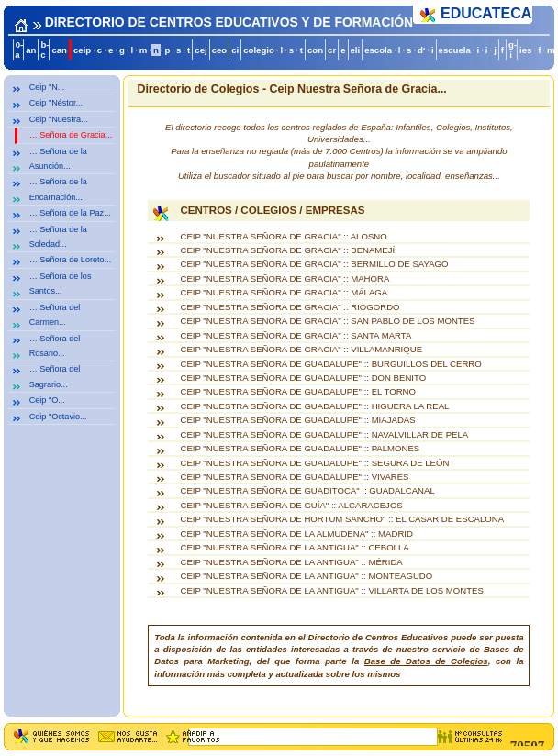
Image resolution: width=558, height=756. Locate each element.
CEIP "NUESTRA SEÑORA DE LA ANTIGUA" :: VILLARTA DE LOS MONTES (331, 590)
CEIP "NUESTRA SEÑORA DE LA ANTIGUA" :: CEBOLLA (294, 547)
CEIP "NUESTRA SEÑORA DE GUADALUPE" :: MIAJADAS (297, 420)
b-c (45, 50)
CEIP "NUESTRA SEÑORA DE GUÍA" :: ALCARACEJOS (291, 505)
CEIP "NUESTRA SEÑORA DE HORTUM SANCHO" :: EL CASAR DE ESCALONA (342, 519)
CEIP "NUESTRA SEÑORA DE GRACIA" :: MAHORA (285, 278)
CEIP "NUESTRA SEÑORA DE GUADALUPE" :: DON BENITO (303, 378)
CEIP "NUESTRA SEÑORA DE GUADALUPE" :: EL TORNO (298, 391)
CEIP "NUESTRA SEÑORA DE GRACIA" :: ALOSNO (283, 236)
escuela (455, 50)
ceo (220, 50)
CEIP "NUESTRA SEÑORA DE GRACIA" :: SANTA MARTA (296, 335)
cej (201, 50)
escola (378, 50)
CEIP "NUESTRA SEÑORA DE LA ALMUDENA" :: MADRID (296, 534)
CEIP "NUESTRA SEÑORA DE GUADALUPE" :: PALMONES (300, 448)
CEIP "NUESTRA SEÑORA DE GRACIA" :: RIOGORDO (290, 307)
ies (525, 50)
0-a (19, 50)
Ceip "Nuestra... (59, 119)
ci (235, 50)
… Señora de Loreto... (71, 260)
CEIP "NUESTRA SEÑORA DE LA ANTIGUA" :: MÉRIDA (291, 562)
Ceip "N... (47, 87)
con (315, 50)
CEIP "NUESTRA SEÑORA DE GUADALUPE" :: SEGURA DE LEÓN (314, 463)
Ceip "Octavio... (58, 417)
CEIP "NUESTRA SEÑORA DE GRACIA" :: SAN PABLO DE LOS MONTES (327, 321)
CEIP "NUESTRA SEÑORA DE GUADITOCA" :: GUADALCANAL (307, 490)
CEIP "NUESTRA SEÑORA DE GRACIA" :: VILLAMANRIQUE (301, 349)
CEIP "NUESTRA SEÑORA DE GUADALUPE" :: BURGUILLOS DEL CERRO (330, 364)
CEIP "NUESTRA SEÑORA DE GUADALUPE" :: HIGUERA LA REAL (314, 406)
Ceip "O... (47, 400)
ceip (82, 50)
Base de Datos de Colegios (426, 661)
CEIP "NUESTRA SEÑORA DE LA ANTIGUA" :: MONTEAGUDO (306, 576)
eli (356, 50)
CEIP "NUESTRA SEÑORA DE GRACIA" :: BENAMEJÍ (287, 250)
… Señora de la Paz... (70, 213)
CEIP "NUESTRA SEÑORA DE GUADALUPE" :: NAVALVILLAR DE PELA (324, 434)
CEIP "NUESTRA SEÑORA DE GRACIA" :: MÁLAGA (284, 292)
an (31, 50)
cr (332, 50)
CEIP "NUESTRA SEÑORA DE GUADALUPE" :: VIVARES (294, 477)
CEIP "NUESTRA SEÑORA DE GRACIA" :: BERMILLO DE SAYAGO (314, 264)
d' (421, 50)
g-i (513, 50)
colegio (259, 50)
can (59, 50)
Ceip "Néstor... (56, 103)
